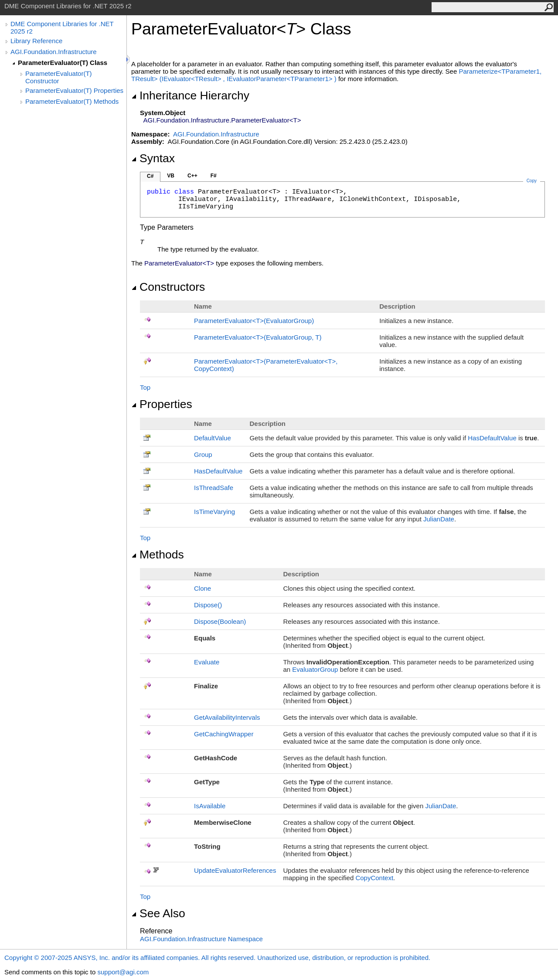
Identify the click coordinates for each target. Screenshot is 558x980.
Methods (158, 555)
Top (145, 387)
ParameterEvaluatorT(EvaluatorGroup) (254, 321)
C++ (192, 176)
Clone (202, 588)
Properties (162, 404)
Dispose (208, 605)
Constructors (168, 287)
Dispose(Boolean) (220, 621)
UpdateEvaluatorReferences (235, 870)
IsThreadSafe (214, 488)
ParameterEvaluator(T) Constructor (59, 77)
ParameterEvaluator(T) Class (63, 63)
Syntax (153, 158)
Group (203, 454)
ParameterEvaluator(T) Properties (74, 90)
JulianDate (439, 519)
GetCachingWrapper (224, 734)
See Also (158, 913)
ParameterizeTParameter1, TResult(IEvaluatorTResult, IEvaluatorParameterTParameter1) (336, 75)
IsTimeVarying (214, 512)
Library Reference (36, 41)
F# (214, 176)
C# (150, 176)
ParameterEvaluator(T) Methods (72, 101)
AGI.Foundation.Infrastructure (54, 52)
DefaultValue (213, 438)
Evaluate (207, 662)
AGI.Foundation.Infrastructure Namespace (201, 939)
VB (171, 176)
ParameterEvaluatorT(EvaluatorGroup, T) (258, 337)
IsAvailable (210, 806)
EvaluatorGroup (315, 669)
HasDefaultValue (492, 438)
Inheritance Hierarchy (190, 95)
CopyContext (374, 878)
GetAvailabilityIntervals (227, 717)
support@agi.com (123, 972)
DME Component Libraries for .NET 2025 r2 (62, 27)
